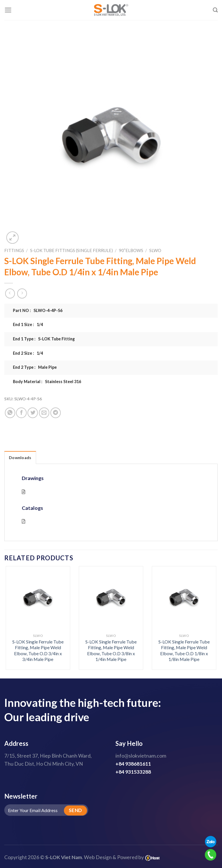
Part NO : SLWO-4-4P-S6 (38, 310)
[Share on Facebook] (21, 413)
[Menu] (8, 10)
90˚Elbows (131, 250)
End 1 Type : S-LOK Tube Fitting (44, 339)
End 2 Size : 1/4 (28, 353)
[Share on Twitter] (33, 413)
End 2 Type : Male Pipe (35, 367)
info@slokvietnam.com (141, 756)
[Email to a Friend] (44, 413)
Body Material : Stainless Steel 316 (47, 382)
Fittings (14, 250)
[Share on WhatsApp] (10, 413)
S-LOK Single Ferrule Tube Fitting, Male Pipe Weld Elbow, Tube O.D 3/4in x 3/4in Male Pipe (38, 650)
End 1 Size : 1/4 (28, 324)
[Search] (215, 10)
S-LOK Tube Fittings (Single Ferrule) (71, 250)
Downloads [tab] (20, 458)
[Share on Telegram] (56, 413)
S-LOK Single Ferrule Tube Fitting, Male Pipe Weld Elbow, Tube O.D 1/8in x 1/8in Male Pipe (184, 650)
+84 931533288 (133, 772)
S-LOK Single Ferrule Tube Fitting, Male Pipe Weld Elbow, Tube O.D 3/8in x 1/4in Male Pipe (111, 650)
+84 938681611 (133, 764)
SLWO (155, 250)
